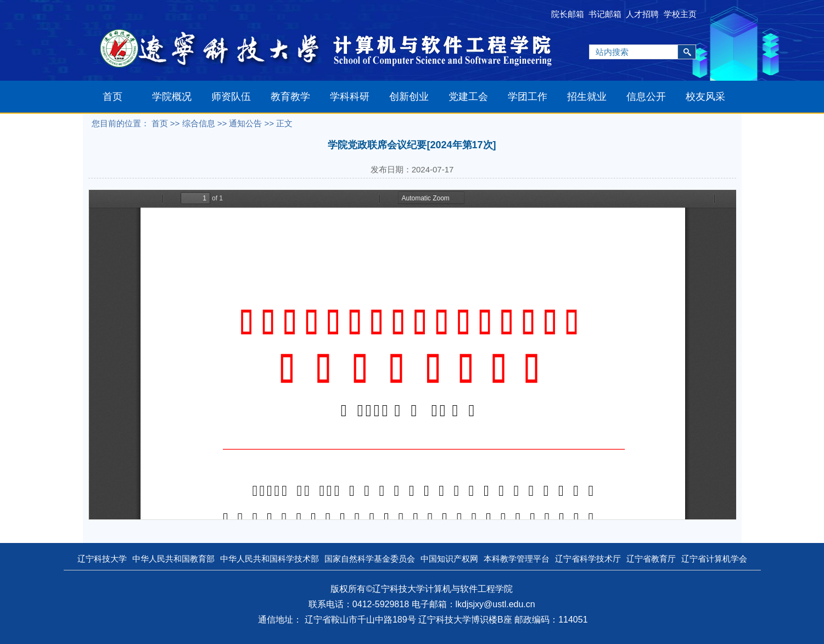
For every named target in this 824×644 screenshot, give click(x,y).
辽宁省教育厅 (651, 559)
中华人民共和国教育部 (173, 559)
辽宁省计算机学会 (714, 559)
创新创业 (409, 97)
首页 (113, 97)
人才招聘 (642, 14)
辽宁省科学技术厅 (588, 559)
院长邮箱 (568, 14)
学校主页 (680, 14)
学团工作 (528, 97)
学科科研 (350, 97)
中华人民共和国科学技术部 (270, 559)
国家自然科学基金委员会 (370, 559)
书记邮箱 (605, 14)
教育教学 (290, 97)
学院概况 (172, 97)
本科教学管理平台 (517, 559)
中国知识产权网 (449, 559)
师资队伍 (231, 97)
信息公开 (646, 97)
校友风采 (705, 97)
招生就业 (587, 97)
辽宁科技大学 (102, 559)
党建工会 (468, 97)
